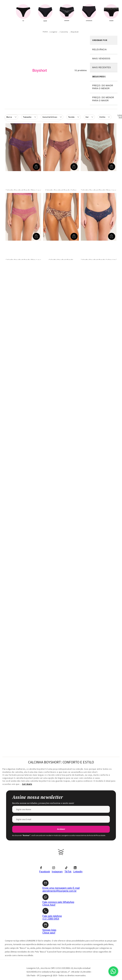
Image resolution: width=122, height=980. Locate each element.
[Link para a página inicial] (45, 32)
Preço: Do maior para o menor (103, 87)
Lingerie (54, 32)
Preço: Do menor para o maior (103, 99)
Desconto (104, 77)
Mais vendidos (101, 59)
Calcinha (64, 32)
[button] (52, 117)
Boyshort (75, 32)
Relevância (99, 49)
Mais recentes (102, 67)
